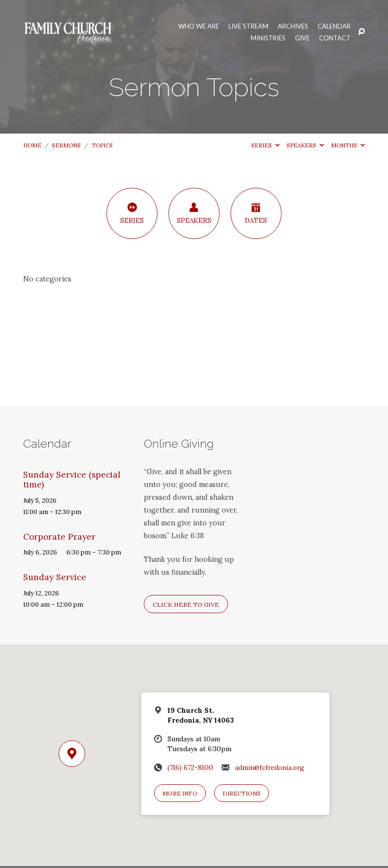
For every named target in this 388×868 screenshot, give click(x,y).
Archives (293, 26)
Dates (256, 213)
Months (348, 145)
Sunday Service (55, 577)
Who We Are (199, 26)
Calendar (334, 26)
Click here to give (186, 605)
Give (302, 38)
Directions (242, 793)
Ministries (268, 38)
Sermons (66, 145)
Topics (102, 145)
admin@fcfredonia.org (270, 767)
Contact (335, 38)
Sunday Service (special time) (72, 480)
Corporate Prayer (59, 537)
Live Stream (248, 26)
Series (265, 145)
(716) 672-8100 (190, 767)
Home (32, 145)
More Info (180, 793)
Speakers (305, 145)
